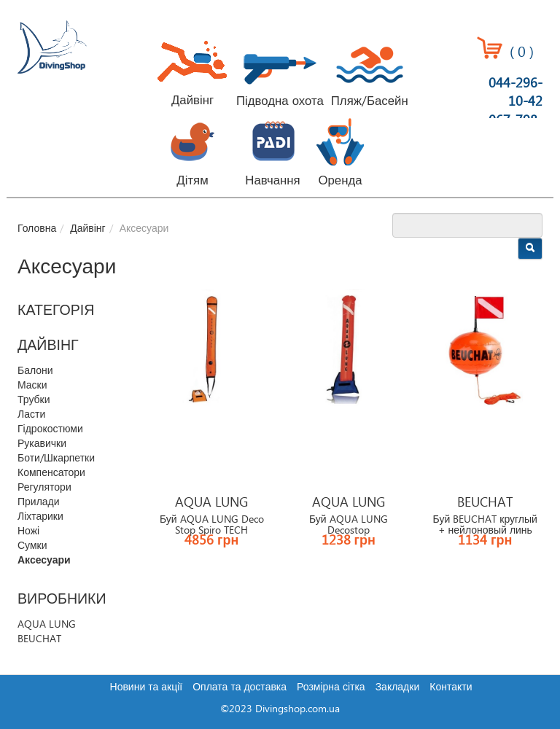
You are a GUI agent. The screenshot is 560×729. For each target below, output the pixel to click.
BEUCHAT (39, 639)
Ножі (28, 531)
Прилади (39, 502)
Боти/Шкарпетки (56, 459)
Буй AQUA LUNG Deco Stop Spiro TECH (212, 525)
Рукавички (42, 444)
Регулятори (44, 488)
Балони (35, 371)
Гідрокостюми (50, 429)
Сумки (32, 546)
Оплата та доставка (240, 687)
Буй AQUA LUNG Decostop (349, 525)
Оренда (340, 181)
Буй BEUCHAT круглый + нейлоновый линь (485, 525)
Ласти (31, 415)
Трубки (34, 400)
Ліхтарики (40, 517)
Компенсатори (51, 473)
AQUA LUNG (47, 625)
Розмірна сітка (331, 687)
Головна (37, 229)
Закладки (398, 687)
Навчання (272, 181)
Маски (32, 386)
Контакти (451, 687)
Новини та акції (147, 687)
